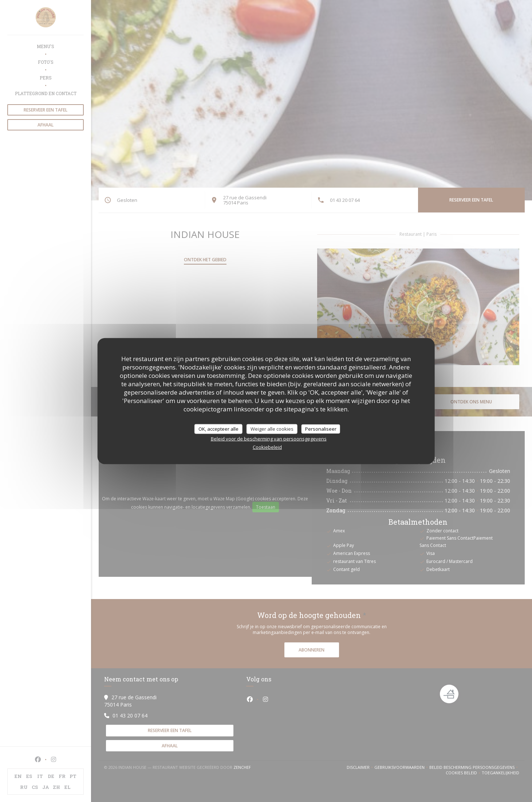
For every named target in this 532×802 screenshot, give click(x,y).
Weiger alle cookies (272, 429)
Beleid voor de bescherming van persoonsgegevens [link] (269, 439)
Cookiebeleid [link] (267, 447)
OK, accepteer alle (218, 429)
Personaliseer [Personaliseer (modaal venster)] (321, 429)
